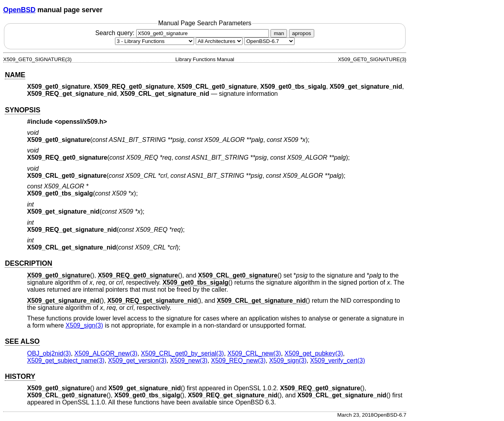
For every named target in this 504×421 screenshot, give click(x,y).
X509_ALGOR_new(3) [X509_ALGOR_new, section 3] (106, 353)
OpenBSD (19, 10)
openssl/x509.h (81, 122)
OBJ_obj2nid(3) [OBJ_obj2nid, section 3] (49, 353)
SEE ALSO (22, 341)
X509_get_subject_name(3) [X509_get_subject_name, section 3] (66, 360)
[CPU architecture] (219, 41)
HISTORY (20, 376)
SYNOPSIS (22, 110)
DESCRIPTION (28, 263)
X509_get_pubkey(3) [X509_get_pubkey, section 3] (314, 353)
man (279, 33)
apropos (302, 33)
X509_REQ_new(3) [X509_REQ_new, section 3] (238, 360)
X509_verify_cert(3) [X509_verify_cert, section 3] (337, 360)
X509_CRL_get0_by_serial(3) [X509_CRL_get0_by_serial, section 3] (183, 353)
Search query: (183, 33)
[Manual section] (155, 41)
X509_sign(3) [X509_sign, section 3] (84, 325)
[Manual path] (269, 41)
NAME (15, 75)
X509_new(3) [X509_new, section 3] (189, 360)
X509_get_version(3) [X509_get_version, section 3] (137, 360)
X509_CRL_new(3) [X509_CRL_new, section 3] (254, 353)
